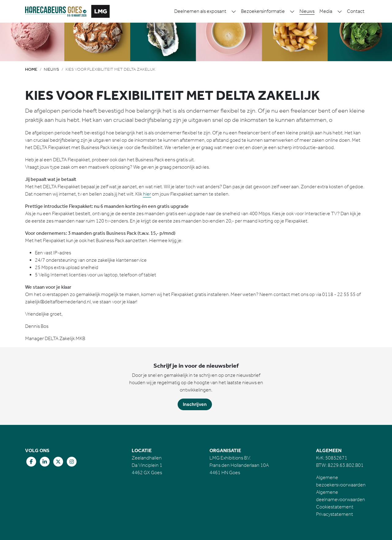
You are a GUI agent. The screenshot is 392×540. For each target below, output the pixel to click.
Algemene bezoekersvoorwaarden (341, 481)
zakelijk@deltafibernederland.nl (58, 302)
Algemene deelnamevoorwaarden (341, 496)
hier (147, 194)
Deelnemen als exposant (200, 11)
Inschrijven (195, 404)
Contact (356, 11)
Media (326, 11)
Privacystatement (335, 514)
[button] (234, 11)
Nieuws (307, 11)
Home (31, 69)
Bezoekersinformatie (263, 11)
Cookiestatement (335, 507)
